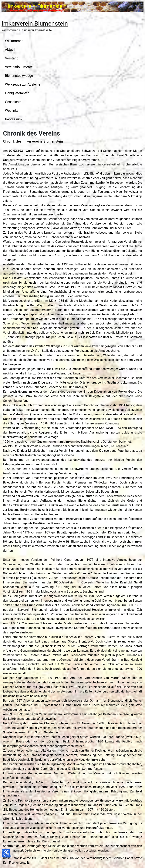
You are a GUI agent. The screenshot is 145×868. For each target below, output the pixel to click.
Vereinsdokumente (19, 67)
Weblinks (12, 111)
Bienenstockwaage (19, 76)
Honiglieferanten (17, 93)
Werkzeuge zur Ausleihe (23, 84)
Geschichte (13, 102)
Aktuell (10, 50)
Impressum (13, 119)
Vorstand (12, 58)
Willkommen (14, 41)
